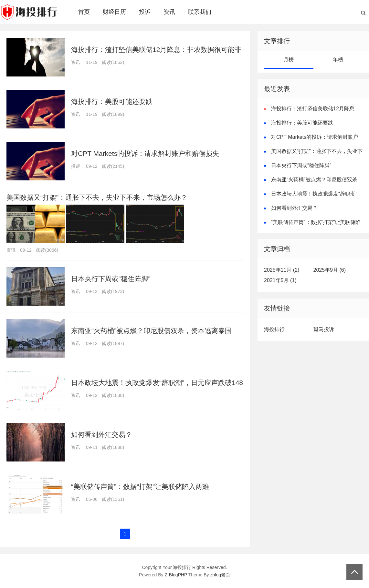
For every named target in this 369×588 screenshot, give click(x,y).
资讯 (169, 12)
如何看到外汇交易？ (102, 435)
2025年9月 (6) (330, 270)
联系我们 (200, 12)
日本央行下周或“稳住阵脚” (111, 279)
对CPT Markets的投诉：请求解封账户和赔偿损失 (145, 153)
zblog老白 (220, 575)
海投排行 (274, 329)
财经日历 (114, 12)
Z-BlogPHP (176, 575)
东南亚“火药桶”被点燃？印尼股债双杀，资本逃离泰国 (151, 331)
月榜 (289, 60)
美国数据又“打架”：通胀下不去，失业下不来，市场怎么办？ (97, 197)
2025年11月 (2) (282, 270)
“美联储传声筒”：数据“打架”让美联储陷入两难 (140, 487)
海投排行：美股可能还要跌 (112, 101)
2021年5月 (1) (280, 280)
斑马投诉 (324, 329)
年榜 (338, 60)
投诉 (145, 12)
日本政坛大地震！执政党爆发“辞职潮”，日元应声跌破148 (157, 383)
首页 (84, 12)
